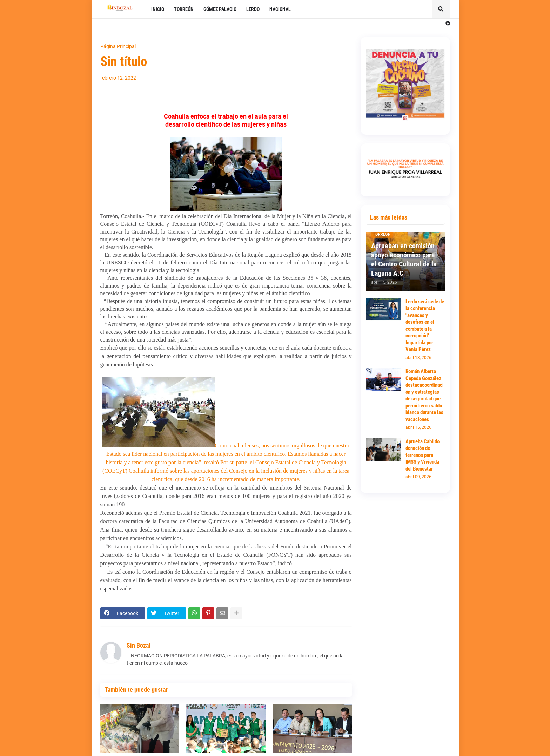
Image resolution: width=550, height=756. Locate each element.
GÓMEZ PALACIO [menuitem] (220, 9)
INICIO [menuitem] (158, 9)
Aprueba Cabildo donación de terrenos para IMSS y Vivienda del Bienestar (422, 455)
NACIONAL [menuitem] (280, 9)
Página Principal (118, 46)
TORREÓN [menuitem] (184, 9)
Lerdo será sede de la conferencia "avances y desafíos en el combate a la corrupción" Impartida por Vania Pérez (425, 326)
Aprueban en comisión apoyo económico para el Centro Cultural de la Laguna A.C (404, 259)
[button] (441, 9)
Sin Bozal (139, 645)
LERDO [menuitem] (253, 9)
